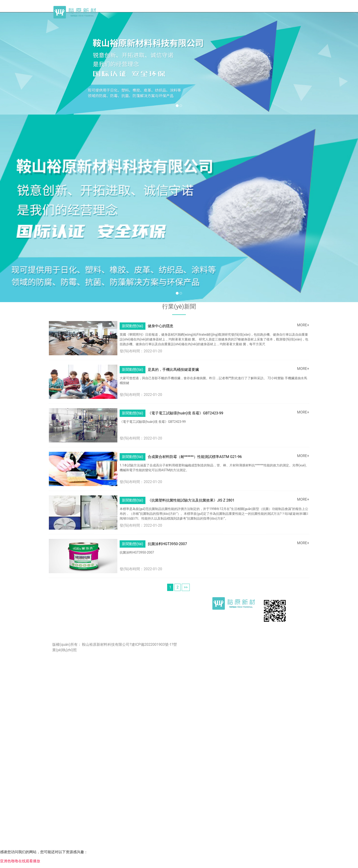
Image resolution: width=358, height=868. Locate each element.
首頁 (171, 10)
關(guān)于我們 (200, 10)
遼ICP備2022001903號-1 (151, 632)
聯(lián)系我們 (319, 10)
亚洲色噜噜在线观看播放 (20, 861)
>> (186, 575)
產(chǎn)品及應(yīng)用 (277, 10)
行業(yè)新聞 (235, 10)
